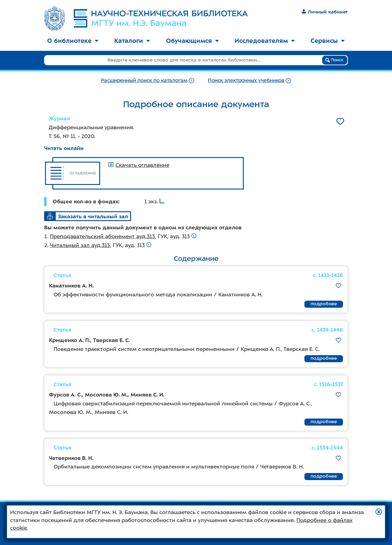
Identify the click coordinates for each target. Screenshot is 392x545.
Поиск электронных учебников (246, 80)
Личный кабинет (325, 12)
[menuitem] (73, 41)
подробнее (324, 304)
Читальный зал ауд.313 (80, 245)
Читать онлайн (64, 148)
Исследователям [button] (265, 41)
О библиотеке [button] (73, 41)
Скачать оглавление (139, 165)
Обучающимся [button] (192, 41)
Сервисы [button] (328, 41)
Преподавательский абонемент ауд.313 (102, 236)
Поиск (334, 60)
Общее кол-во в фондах (85, 201)
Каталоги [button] (132, 41)
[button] (379, 512)
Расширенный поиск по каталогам (144, 80)
